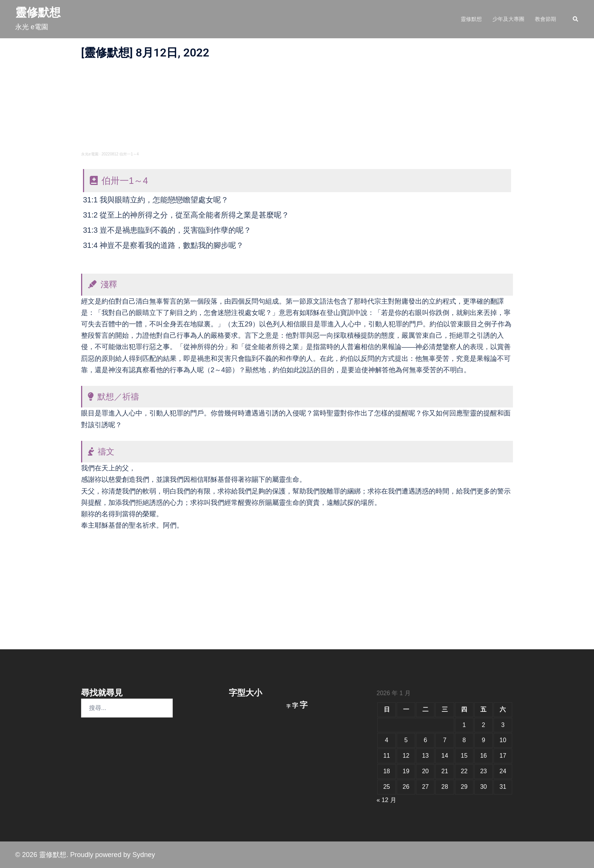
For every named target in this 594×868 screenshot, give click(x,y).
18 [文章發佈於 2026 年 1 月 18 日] (387, 771)
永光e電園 (90, 154)
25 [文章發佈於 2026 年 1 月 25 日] (387, 787)
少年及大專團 (508, 19)
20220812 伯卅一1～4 (120, 154)
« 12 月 (386, 800)
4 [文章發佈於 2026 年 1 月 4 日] (387, 740)
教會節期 (546, 19)
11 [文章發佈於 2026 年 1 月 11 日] (387, 756)
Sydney (144, 855)
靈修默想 (38, 12)
